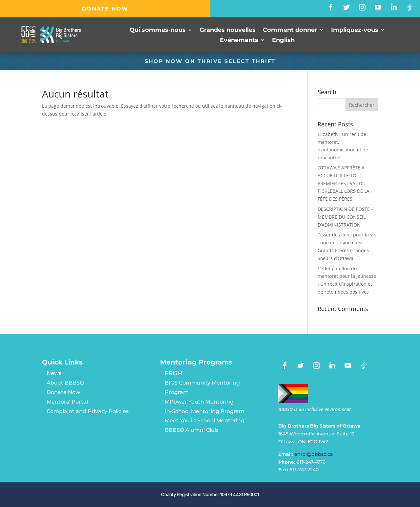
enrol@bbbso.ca (314, 454)
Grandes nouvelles (228, 31)
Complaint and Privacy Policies (88, 411)
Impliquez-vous (355, 31)
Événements (239, 40)
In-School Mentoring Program (205, 411)
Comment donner (290, 31)
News (54, 373)
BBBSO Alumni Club (191, 430)
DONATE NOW (105, 9)
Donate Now (63, 392)
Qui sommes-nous (158, 31)
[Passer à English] (283, 41)
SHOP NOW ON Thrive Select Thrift (210, 61)
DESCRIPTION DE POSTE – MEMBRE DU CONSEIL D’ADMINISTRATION (346, 217)
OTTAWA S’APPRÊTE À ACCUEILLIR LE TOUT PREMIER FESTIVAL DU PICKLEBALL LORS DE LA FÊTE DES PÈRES (344, 183)
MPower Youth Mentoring (199, 402)
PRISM (174, 373)
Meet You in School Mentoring (205, 420)
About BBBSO (65, 383)
